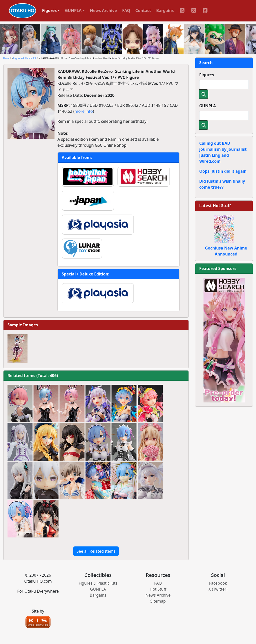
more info (84, 111)
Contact (143, 10)
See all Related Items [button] (96, 551)
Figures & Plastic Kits (25, 58)
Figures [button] (49, 10)
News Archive (103, 10)
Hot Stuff (158, 589)
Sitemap (158, 601)
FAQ (126, 10)
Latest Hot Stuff (215, 206)
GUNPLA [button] (73, 10)
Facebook (218, 583)
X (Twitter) (218, 589)
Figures (207, 75)
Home (7, 58)
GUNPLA (208, 106)
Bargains (165, 10)
